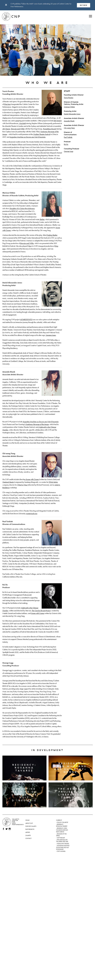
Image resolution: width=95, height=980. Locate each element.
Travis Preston (69, 98)
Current (59, 820)
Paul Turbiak (68, 137)
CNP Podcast (61, 838)
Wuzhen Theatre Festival (42, 134)
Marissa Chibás (69, 107)
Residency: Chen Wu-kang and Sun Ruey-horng (62, 830)
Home (27, 820)
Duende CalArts (31, 826)
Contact (28, 838)
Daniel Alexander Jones (72, 114)
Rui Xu (66, 144)
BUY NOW (84, 5)
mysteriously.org (32, 514)
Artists (28, 832)
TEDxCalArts (53, 482)
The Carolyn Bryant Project (41, 611)
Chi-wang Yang (69, 128)
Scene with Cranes (63, 844)
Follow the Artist (63, 822)
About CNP (29, 823)
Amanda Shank (69, 121)
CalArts (28, 835)
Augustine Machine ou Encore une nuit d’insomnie (63, 847)
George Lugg (68, 151)
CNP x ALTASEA (61, 851)
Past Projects (30, 829)
